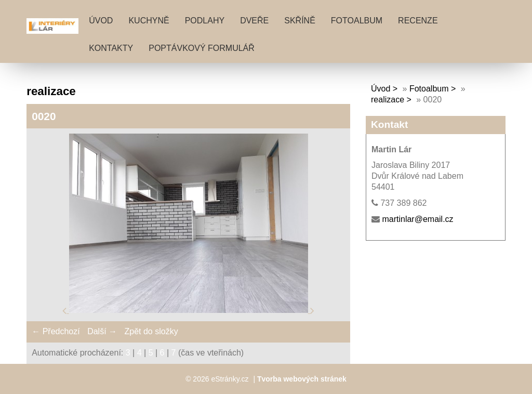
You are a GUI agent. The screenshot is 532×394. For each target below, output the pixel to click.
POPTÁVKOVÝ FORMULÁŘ (202, 48)
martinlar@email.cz (417, 219)
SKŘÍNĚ (300, 21)
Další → (102, 331)
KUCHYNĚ (149, 21)
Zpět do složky (151, 331)
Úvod (101, 21)
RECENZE (418, 21)
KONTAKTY (111, 48)
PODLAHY (205, 21)
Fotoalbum (357, 21)
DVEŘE (254, 21)
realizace (388, 100)
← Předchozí (56, 331)
